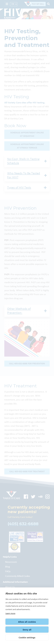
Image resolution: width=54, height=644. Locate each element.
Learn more (10, 613)
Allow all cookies (27, 622)
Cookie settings (27, 637)
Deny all (27, 630)
